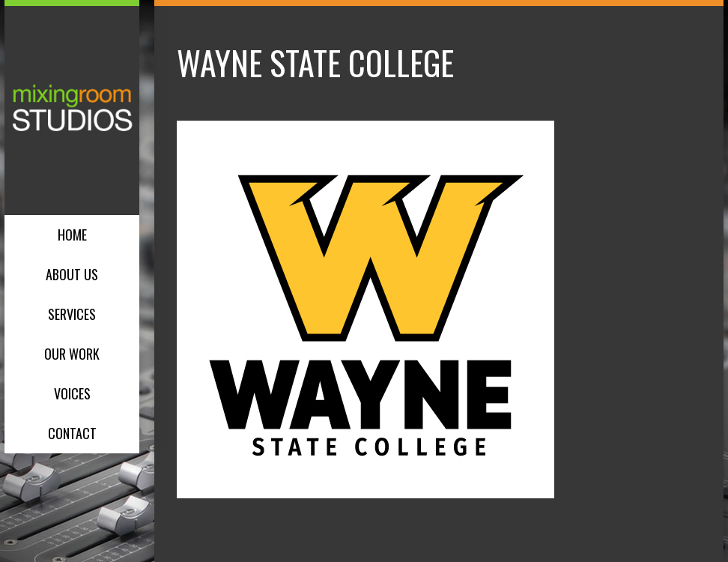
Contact (72, 433)
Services (72, 314)
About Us (72, 274)
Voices (72, 393)
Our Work (72, 354)
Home (72, 235)
